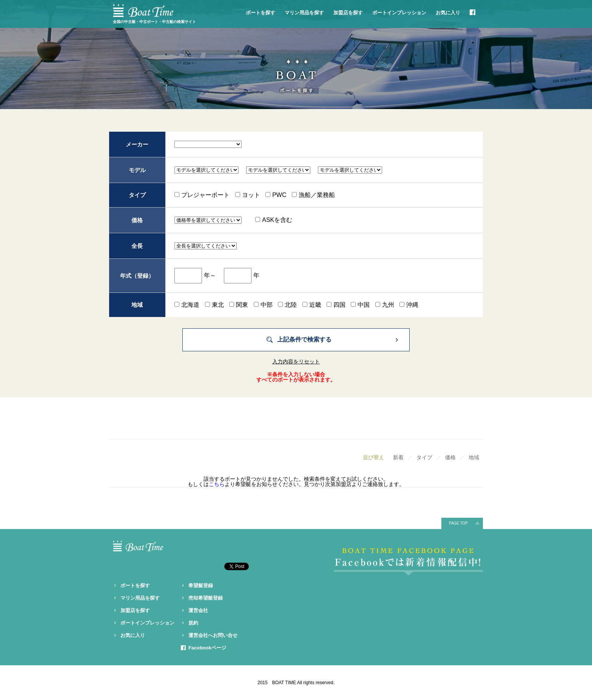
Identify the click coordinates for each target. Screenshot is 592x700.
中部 (263, 305)
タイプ (424, 457)
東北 (214, 305)
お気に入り (448, 13)
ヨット (248, 195)
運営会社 (198, 610)
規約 (193, 623)
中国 (360, 305)
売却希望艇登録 (206, 598)
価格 (450, 457)
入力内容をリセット (296, 362)
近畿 (312, 305)
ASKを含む (274, 220)
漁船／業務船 (313, 195)
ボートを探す (261, 13)
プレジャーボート (202, 195)
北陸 (287, 305)
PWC (276, 195)
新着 (398, 457)
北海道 (187, 305)
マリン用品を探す (304, 13)
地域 (474, 457)
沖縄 (409, 305)
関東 (239, 305)
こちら (217, 484)
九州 (385, 305)
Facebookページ (207, 648)
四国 (336, 305)
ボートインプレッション (399, 13)
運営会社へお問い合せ (213, 635)
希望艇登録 (201, 585)
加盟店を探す (348, 13)
